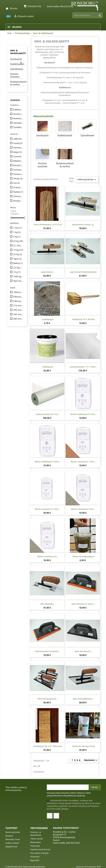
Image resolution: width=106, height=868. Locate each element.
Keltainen (18, 161)
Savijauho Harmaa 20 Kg (84, 746)
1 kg (17, 232)
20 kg (18, 241)
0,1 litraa (18, 245)
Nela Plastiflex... (48, 604)
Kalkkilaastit (17, 64)
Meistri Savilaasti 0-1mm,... (83, 509)
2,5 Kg (18, 268)
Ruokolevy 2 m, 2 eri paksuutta (48, 746)
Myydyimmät (11, 847)
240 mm (18, 314)
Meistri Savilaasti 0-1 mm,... (83, 462)
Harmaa (18, 148)
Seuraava (91, 760)
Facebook (50, 816)
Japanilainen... (48, 272)
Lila (16, 183)
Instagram (56, 816)
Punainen (18, 170)
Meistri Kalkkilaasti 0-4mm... (48, 462)
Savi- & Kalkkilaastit (18, 52)
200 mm (18, 310)
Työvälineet (17, 69)
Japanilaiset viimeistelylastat (83, 272)
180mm (18, 292)
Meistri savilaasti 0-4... (48, 556)
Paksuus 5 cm (18, 301)
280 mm (18, 319)
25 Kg (18, 254)
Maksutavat (36, 842)
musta (18, 143)
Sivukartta (35, 857)
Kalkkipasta (48, 367)
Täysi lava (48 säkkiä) (18, 281)
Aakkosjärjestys (87, 180)
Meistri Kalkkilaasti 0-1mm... (83, 414)
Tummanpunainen (18, 196)
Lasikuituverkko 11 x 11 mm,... (83, 367)
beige (17, 152)
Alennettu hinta (13, 839)
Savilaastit (16, 59)
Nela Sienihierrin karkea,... (48, 651)
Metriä (18, 263)
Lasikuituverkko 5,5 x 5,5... (48, 414)
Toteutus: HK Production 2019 (88, 867)
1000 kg (18, 276)
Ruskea (18, 192)
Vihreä (18, 178)
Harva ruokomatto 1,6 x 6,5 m (48, 224)
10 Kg (18, 250)
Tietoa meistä (36, 839)
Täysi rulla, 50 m (18, 259)
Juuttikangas (48, 319)
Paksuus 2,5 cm (18, 297)
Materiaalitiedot (13, 832)
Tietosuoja (35, 846)
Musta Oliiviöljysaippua (83, 556)
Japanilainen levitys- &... (84, 224)
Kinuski (18, 165)
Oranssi (18, 187)
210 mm (18, 305)
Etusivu (14, 8)
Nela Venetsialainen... (48, 699)
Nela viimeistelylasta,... (83, 699)
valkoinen (18, 139)
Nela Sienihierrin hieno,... (83, 604)
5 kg (17, 237)
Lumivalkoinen (18, 156)
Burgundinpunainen (18, 201)
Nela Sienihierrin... (84, 651)
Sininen (18, 174)
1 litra (18, 228)
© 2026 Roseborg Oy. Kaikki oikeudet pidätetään (25, 867)
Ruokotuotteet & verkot (17, 83)
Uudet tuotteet (12, 843)
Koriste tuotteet (15, 75)
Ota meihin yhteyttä (39, 853)
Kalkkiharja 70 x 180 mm (84, 319)
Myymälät (35, 860)
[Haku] (88, 15)
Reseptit (9, 836)
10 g (17, 272)
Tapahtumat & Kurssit (40, 849)
